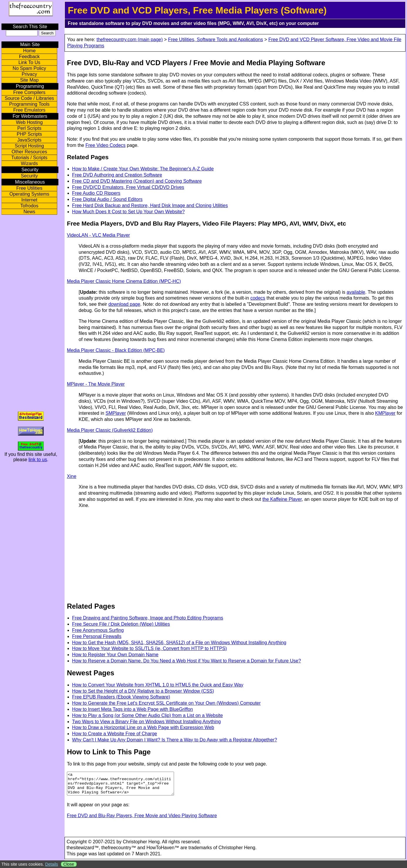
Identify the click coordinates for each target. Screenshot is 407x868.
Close (69, 864)
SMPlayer (116, 413)
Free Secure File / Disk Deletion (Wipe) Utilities (121, 624)
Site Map (29, 80)
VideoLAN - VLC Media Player (98, 235)
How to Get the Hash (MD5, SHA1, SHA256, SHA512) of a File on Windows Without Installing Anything (179, 643)
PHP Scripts (29, 134)
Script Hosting (29, 146)
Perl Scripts (29, 128)
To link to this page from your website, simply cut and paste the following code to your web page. (167, 764)
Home (29, 51)
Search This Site (30, 27)
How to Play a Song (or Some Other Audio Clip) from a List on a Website (148, 715)
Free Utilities (29, 188)
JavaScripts (29, 140)
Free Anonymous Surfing (98, 630)
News (29, 212)
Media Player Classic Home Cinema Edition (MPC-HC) (124, 281)
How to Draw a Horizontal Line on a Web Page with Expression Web (143, 727)
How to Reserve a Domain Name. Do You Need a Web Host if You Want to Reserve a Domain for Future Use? (187, 661)
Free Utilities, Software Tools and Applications (216, 40)
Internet (29, 200)
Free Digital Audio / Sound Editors (107, 199)
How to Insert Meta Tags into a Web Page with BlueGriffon (133, 709)
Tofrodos (29, 206)
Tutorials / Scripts (29, 158)
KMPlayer (385, 413)
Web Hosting (29, 122)
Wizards (29, 163)
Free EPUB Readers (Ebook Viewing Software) (121, 697)
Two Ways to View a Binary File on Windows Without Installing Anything (147, 722)
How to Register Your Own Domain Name (115, 655)
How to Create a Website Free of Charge (115, 734)
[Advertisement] (119, 555)
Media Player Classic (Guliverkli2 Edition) (110, 430)
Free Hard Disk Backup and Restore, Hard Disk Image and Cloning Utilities (150, 205)
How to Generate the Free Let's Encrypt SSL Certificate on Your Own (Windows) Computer (167, 703)
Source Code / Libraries (29, 98)
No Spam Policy (29, 68)
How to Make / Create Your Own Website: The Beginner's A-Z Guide (143, 169)
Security (29, 176)
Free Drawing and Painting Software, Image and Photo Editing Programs (148, 618)
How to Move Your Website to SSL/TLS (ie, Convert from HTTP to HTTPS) (150, 648)
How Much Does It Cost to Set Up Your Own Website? (129, 212)
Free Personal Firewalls (97, 636)
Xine (72, 476)
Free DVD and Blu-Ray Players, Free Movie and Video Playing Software (142, 820)
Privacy (29, 74)
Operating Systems (29, 194)
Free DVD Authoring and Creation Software (117, 175)
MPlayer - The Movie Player (96, 384)
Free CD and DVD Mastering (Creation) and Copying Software (137, 181)
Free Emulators (29, 110)
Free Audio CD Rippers (96, 193)
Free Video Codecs (105, 145)
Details (52, 864)
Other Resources (29, 152)
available (356, 292)
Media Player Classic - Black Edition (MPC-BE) (116, 350)
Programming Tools (29, 104)
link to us (38, 460)
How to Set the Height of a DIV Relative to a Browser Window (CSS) (143, 691)
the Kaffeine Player (282, 499)
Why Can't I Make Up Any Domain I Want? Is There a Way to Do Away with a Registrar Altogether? (175, 740)
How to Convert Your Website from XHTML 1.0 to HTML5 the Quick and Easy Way (158, 685)
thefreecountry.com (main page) (130, 40)
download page (124, 304)
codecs (258, 298)
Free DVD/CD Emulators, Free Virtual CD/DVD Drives (128, 187)
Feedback (29, 57)
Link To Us (29, 62)
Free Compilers (29, 92)
